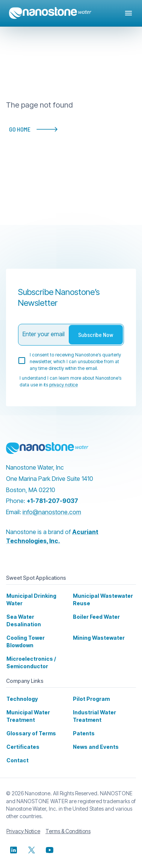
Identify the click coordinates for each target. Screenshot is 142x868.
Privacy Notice (23, 824)
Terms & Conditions (68, 824)
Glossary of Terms (29, 726)
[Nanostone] (47, 448)
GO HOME (36, 129)
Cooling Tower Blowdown (24, 634)
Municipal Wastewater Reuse (100, 600)
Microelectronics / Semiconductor (29, 655)
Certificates (21, 739)
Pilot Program (90, 691)
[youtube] (50, 843)
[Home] (50, 13)
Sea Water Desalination (35, 617)
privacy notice (62, 385)
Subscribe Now (96, 335)
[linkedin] (14, 843)
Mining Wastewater (97, 630)
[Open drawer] (128, 13)
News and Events (94, 739)
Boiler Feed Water (95, 617)
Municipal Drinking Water (30, 600)
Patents (83, 726)
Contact (17, 753)
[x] (32, 843)
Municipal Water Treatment (26, 709)
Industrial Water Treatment (93, 709)
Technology (21, 691)
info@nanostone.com (53, 512)
